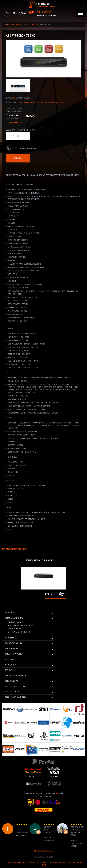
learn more (33, 776)
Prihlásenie (44, 12)
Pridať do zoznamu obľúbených (21, 149)
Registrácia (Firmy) (46, 15)
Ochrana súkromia (58, 863)
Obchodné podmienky (17, 863)
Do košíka (18, 158)
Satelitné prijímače (32, 24)
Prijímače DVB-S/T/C (16, 24)
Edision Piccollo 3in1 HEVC (39, 560)
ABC (13, 98)
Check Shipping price (14, 123)
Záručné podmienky (38, 863)
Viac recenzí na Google (44, 851)
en (7, 13)
